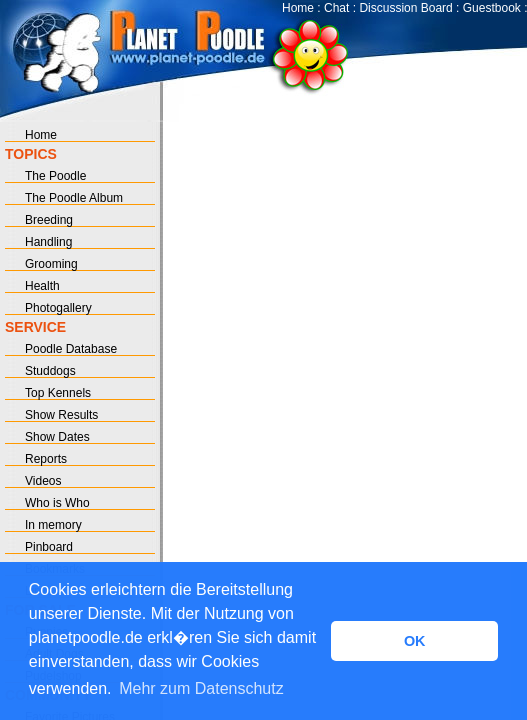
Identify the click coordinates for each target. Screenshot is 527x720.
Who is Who (57, 503)
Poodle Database (71, 349)
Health (42, 286)
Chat (336, 8)
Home (298, 8)
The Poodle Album (74, 198)
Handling (48, 242)
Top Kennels (58, 393)
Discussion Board (405, 8)
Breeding (49, 220)
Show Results (61, 415)
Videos (43, 481)
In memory (53, 525)
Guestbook (492, 8)
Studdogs (50, 371)
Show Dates (57, 437)
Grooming (51, 264)
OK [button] (415, 641)
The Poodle (55, 176)
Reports (46, 459)
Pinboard (49, 547)
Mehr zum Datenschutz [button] (201, 688)
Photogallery (58, 308)
